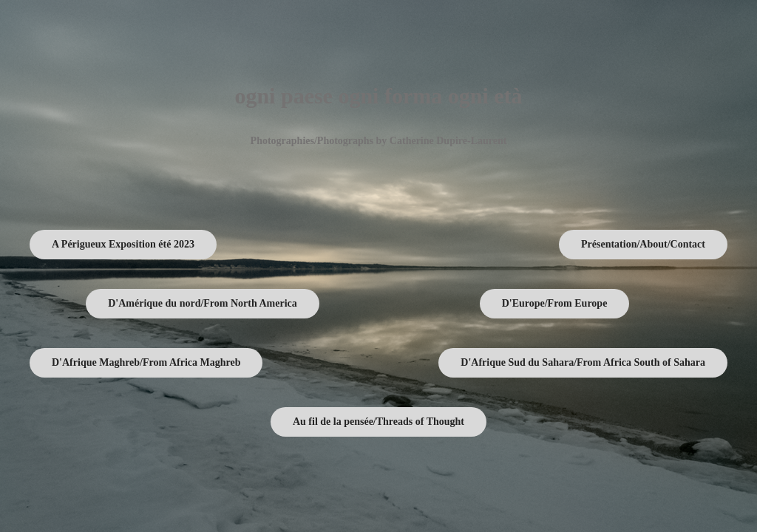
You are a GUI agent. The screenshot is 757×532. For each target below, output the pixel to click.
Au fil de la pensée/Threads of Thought (378, 422)
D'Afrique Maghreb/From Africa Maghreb (146, 362)
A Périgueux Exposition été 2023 (123, 244)
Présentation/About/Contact (643, 244)
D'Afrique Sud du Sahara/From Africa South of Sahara (583, 362)
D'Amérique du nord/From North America (203, 303)
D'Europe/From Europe (555, 303)
